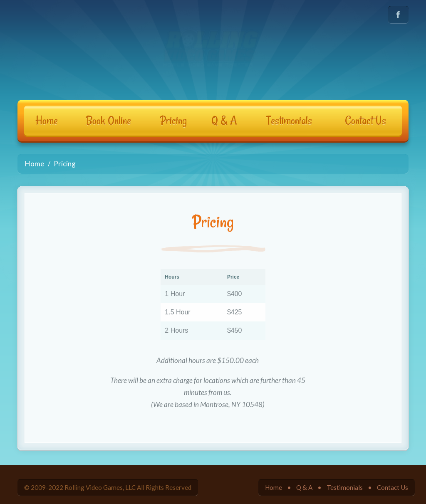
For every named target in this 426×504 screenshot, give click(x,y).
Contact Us (365, 120)
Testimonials (289, 120)
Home (47, 120)
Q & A (224, 120)
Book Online (109, 120)
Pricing (173, 120)
